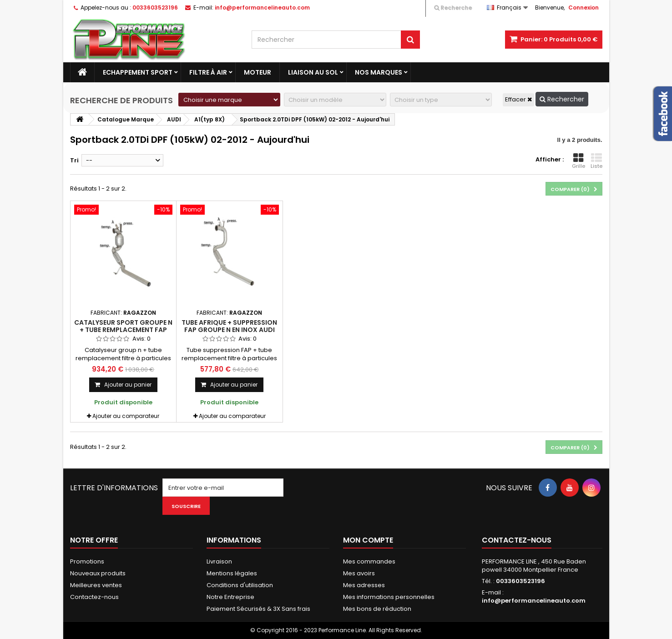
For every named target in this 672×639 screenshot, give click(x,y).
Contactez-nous (94, 597)
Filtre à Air (208, 72)
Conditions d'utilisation (240, 585)
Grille (579, 161)
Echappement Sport (138, 72)
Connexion (584, 8)
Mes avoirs (359, 573)
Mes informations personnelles (389, 597)
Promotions (87, 561)
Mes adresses (364, 585)
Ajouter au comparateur (126, 416)
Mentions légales (232, 573)
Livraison (219, 561)
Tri (74, 160)
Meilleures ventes (96, 585)
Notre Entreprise (230, 597)
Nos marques (379, 72)
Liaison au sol (313, 72)
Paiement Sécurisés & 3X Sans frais (258, 609)
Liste (596, 161)
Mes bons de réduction (377, 609)
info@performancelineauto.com (534, 601)
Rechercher (562, 99)
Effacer (518, 99)
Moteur (258, 72)
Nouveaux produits (98, 573)
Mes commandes (369, 561)
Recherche (453, 8)
